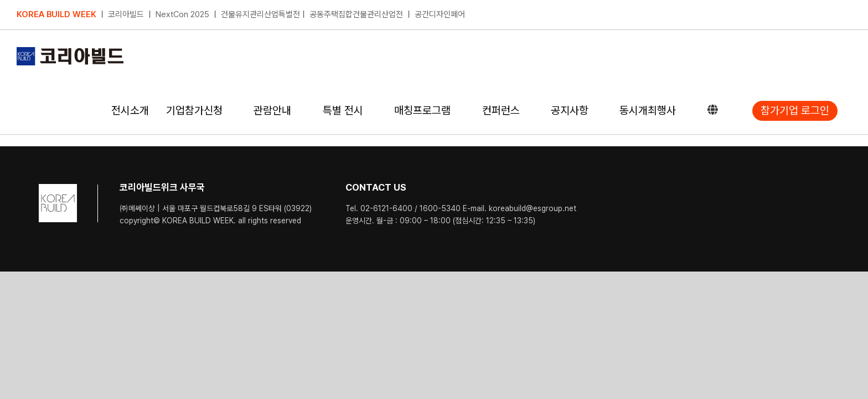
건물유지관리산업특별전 (260, 14)
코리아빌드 (126, 14)
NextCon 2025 (182, 14)
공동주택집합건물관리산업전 (356, 14)
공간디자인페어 (440, 14)
